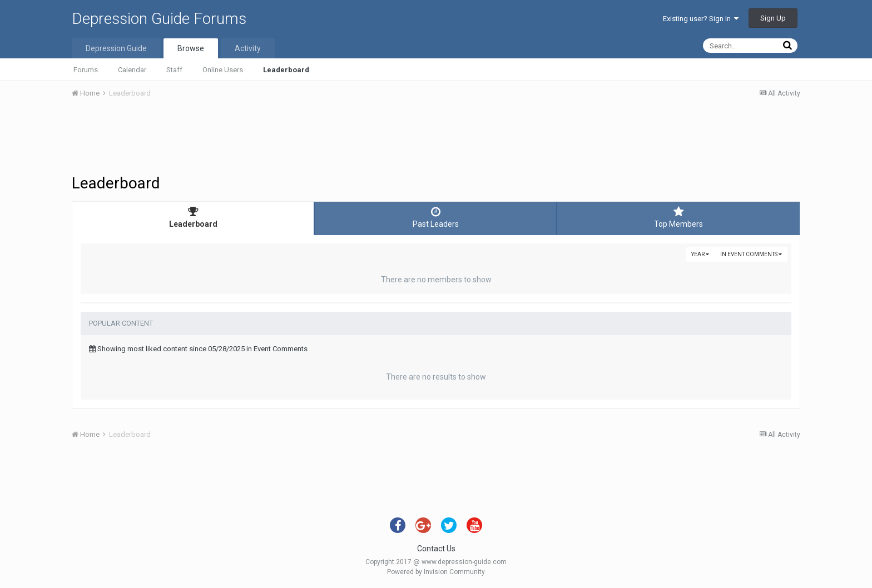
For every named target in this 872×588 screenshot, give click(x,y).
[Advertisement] (436, 138)
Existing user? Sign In (701, 19)
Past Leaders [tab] (435, 217)
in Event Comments (751, 254)
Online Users (223, 70)
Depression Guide (116, 48)
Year (700, 254)
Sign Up (773, 18)
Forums (86, 70)
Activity (248, 48)
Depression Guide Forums (159, 19)
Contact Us (436, 549)
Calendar (132, 70)
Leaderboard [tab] (193, 217)
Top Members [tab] (678, 217)
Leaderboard (286, 70)
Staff (174, 70)
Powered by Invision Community (436, 572)
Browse (191, 48)
